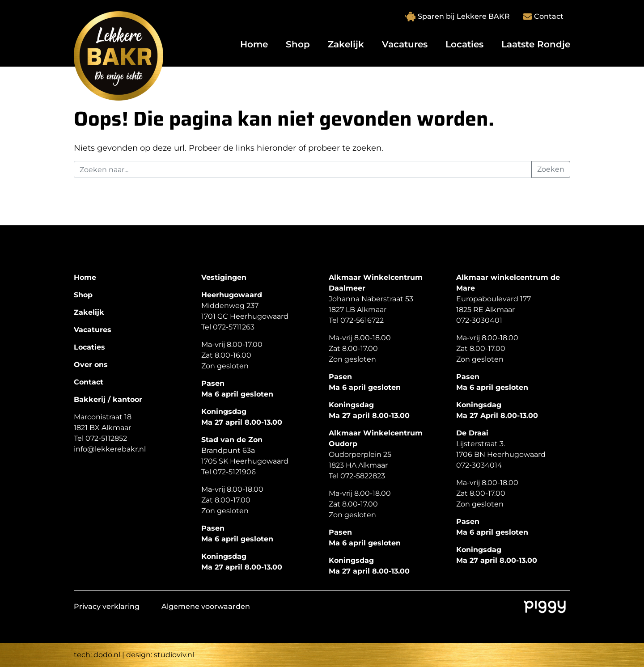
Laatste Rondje (536, 44)
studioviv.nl (174, 655)
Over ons (91, 365)
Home (254, 44)
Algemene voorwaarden (206, 606)
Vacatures (405, 44)
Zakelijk (346, 44)
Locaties (464, 44)
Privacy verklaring (107, 606)
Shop (298, 44)
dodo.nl (107, 655)
